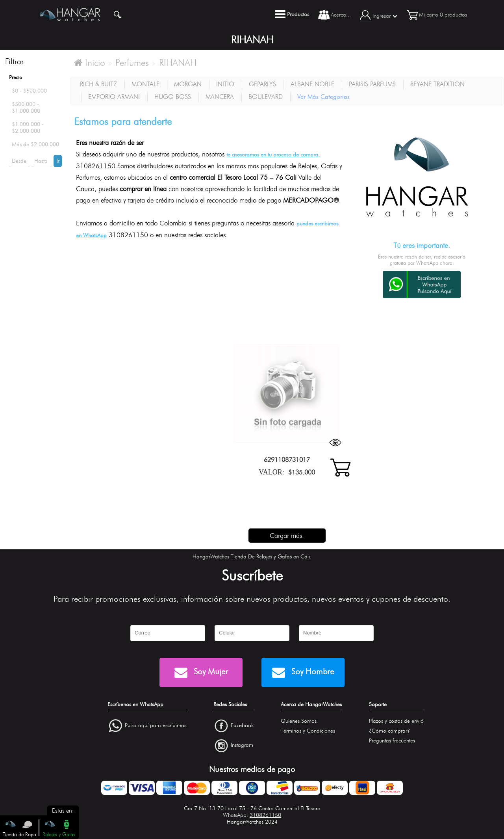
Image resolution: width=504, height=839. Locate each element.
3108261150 (265, 815)
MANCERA (220, 97)
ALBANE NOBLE (312, 84)
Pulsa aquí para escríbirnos (156, 725)
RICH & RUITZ (98, 84)
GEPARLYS (262, 84)
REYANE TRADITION (437, 84)
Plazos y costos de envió (396, 721)
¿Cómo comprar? (389, 731)
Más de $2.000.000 (35, 144)
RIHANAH (178, 63)
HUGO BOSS (173, 97)
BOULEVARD (266, 97)
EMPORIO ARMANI (114, 97)
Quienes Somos (299, 721)
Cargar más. (287, 536)
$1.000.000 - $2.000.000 (28, 128)
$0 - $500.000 (29, 91)
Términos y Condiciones (308, 731)
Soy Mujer (201, 673)
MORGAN (188, 84)
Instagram (242, 745)
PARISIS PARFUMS (372, 84)
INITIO (225, 84)
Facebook (242, 725)
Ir (58, 161)
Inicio (90, 63)
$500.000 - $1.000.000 (26, 108)
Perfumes (132, 63)
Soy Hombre (303, 673)
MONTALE (145, 84)
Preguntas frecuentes (392, 741)
